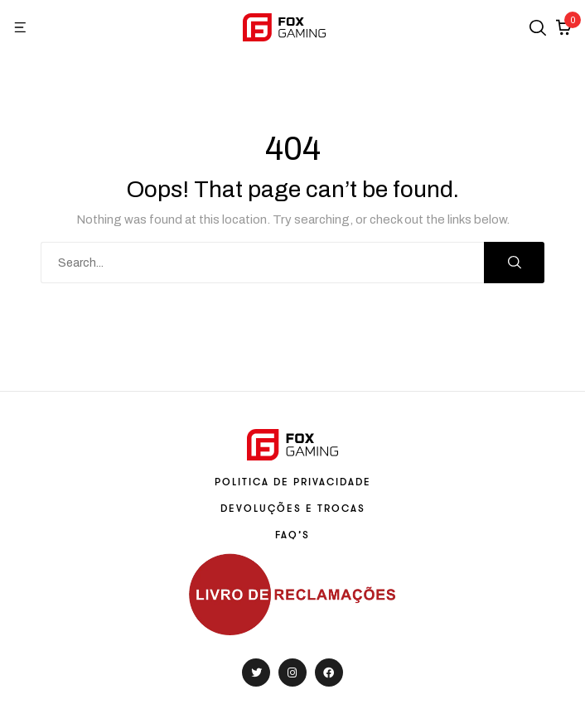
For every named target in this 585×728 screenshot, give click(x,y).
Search (515, 263)
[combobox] (263, 263)
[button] (21, 27)
